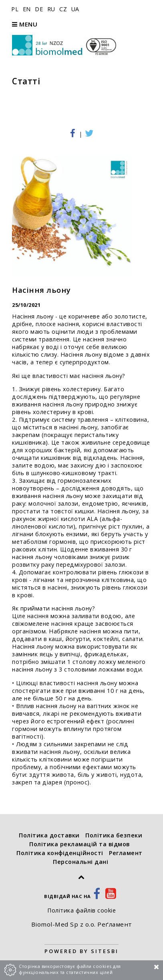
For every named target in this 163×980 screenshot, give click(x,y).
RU (52, 9)
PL (16, 9)
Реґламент (115, 924)
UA (75, 9)
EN (28, 9)
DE (40, 9)
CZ (64, 9)
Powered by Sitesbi (81, 951)
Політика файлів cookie (81, 910)
